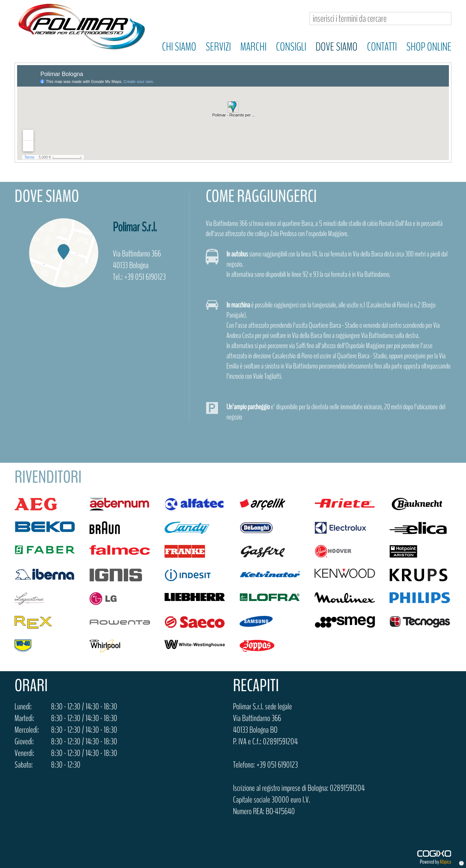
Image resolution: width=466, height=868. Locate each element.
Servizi (218, 47)
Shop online (429, 47)
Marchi (253, 47)
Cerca (443, 19)
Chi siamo (179, 47)
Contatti (382, 47)
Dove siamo (337, 47)
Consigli (291, 47)
